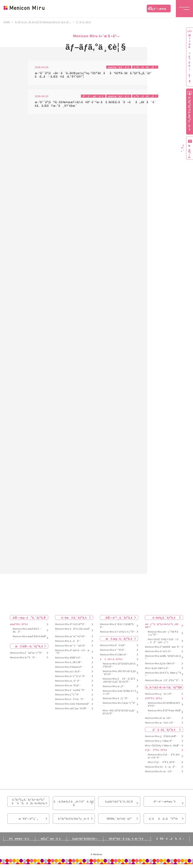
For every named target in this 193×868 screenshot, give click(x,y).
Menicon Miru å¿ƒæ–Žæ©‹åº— (161, 664)
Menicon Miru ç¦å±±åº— (159, 694)
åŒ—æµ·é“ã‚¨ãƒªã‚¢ (29, 618)
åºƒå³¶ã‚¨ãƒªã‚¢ (154, 699)
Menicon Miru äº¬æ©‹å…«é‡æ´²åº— (72, 652)
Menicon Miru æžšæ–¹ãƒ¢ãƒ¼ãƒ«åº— (163, 658)
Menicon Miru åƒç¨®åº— (116, 699)
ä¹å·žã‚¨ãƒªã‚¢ (164, 730)
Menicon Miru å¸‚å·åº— (68, 642)
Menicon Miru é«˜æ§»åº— (159, 652)
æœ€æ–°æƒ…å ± (119, 67)
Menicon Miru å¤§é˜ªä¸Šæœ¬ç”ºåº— (163, 675)
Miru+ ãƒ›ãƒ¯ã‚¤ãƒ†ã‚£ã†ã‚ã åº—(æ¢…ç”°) (163, 641)
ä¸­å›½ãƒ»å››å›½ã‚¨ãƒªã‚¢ (164, 688)
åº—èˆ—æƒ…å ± (93, 96)
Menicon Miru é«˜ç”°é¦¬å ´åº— (71, 677)
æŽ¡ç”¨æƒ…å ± (50, 842)
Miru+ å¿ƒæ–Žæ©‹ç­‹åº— (158, 669)
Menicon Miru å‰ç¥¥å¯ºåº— (71, 691)
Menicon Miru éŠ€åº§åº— (69, 658)
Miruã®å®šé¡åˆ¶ (190, 58)
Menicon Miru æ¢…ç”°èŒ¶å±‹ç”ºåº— (163, 634)
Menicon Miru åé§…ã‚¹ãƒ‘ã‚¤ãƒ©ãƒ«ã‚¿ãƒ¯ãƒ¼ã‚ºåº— (119, 681)
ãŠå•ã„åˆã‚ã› (172, 842)
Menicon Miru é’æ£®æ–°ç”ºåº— (27, 653)
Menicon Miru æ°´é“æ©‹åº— (71, 646)
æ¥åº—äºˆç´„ (28, 822)
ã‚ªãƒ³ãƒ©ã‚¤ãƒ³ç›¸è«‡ (74, 822)
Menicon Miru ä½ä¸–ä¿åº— (161, 767)
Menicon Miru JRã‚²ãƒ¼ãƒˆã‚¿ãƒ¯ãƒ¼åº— (119, 673)
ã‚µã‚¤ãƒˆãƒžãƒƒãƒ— (85, 842)
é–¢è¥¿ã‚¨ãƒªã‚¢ (164, 618)
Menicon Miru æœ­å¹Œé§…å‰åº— (27, 631)
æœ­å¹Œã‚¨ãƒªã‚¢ (19, 625)
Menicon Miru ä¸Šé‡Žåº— (69, 663)
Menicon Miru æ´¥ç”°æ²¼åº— (71, 637)
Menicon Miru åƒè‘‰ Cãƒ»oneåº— (72, 631)
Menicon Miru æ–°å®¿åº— (68, 686)
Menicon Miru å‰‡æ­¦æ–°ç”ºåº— (119, 705)
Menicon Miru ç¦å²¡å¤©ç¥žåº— (162, 737)
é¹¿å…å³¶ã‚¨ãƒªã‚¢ (156, 751)
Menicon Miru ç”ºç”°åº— (68, 695)
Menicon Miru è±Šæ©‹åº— (114, 655)
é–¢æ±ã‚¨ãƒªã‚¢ (74, 618)
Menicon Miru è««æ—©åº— (159, 772)
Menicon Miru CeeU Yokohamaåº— (73, 704)
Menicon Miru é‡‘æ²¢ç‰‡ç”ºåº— (118, 632)
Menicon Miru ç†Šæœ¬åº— (160, 741)
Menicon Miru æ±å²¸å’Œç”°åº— (163, 681)
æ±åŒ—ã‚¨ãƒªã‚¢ (29, 647)
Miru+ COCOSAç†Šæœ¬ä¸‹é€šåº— (163, 746)
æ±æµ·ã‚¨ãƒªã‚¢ (119, 639)
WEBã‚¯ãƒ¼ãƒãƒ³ (119, 822)
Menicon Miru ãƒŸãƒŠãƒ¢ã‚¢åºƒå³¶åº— (164, 705)
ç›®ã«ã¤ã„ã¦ (145, 67)
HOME (7, 22)
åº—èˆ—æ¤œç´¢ (157, 9)
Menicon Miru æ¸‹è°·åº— (68, 681)
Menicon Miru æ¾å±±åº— (160, 723)
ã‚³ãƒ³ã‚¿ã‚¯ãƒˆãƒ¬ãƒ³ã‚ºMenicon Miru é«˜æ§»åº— (43, 22)
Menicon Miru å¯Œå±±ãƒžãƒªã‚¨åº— (118, 626)
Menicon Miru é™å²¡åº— (113, 650)
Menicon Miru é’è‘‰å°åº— (70, 700)
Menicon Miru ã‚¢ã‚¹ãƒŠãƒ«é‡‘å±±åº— (119, 693)
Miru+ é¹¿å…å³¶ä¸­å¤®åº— (162, 763)
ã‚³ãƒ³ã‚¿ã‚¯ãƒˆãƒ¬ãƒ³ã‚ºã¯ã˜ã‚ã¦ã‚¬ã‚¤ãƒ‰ (28, 803)
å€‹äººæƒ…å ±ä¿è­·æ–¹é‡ (128, 842)
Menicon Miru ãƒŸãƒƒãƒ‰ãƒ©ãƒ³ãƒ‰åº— (119, 666)
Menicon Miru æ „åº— (114, 687)
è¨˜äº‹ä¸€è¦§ (84, 22)
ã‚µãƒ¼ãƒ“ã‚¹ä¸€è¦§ (119, 803)
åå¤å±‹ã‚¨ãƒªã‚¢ (111, 660)
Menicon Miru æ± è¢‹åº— (68, 672)
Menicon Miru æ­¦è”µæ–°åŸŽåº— (72, 709)
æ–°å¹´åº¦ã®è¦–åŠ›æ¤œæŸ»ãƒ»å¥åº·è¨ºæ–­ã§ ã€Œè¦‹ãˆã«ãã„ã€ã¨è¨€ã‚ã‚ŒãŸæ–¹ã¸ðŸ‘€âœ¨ (95, 104)
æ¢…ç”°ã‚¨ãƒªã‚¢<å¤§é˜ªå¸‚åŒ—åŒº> (163, 626)
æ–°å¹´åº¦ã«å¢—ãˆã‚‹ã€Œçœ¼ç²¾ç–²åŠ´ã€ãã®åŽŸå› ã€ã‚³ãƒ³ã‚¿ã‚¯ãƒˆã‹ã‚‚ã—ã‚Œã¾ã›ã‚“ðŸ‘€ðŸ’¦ (93, 75)
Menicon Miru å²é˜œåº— (113, 646)
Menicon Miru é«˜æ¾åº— (159, 719)
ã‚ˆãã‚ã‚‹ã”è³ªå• (165, 822)
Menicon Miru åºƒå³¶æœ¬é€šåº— (164, 713)
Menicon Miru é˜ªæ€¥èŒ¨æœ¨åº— (163, 647)
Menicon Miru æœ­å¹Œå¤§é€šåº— (29, 638)
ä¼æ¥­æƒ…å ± (17, 842)
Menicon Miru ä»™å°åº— (23, 658)
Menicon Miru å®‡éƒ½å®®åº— (71, 625)
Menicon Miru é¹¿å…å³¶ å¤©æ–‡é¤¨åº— (164, 757)
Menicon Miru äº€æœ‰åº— (69, 667)
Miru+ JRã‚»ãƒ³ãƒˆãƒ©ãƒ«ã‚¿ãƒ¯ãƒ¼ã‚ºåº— (119, 713)
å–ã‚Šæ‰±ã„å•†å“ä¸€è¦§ (74, 805)
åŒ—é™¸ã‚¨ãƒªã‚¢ (119, 618)
